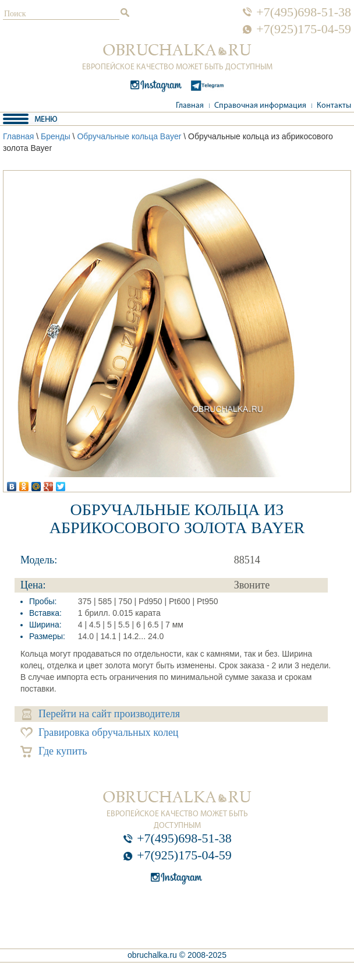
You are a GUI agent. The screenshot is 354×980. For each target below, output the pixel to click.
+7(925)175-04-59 (304, 29)
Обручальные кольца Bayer (129, 136)
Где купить (54, 751)
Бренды (56, 136)
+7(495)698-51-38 (304, 12)
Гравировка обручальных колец (100, 733)
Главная (190, 106)
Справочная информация (260, 106)
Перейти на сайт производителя (101, 714)
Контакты (334, 106)
